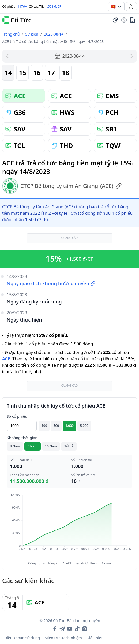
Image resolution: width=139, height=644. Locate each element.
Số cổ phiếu (17, 416)
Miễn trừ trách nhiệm (63, 638)
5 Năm (33, 446)
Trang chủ (11, 34)
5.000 (84, 426)
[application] (69, 526)
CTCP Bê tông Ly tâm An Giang (62, 186)
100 (44, 426)
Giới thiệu (95, 638)
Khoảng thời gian (22, 438)
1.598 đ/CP (53, 7)
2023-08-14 (54, 34)
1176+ (22, 7)
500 (56, 426)
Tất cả (69, 446)
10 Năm (51, 446)
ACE (6, 359)
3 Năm (15, 446)
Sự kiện (32, 34)
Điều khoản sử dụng (22, 638)
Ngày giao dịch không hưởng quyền (51, 283)
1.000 (69, 426)
